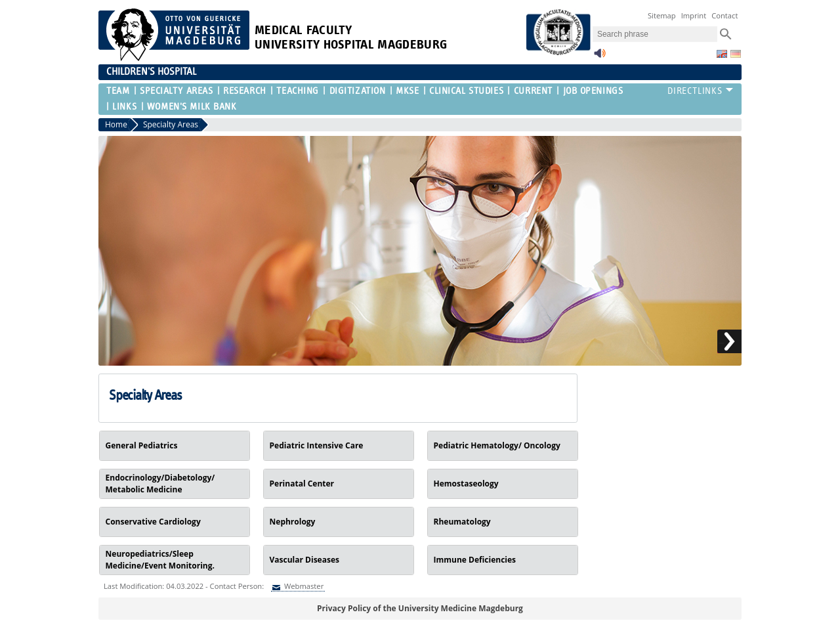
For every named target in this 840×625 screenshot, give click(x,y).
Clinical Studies (466, 91)
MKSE (407, 91)
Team (118, 91)
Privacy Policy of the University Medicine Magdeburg (420, 608)
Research (244, 91)
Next (729, 342)
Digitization (358, 91)
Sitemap (662, 15)
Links (124, 107)
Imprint (694, 15)
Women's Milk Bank (192, 107)
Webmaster (303, 586)
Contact (724, 15)
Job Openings (593, 91)
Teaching (297, 91)
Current (533, 91)
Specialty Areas (176, 91)
